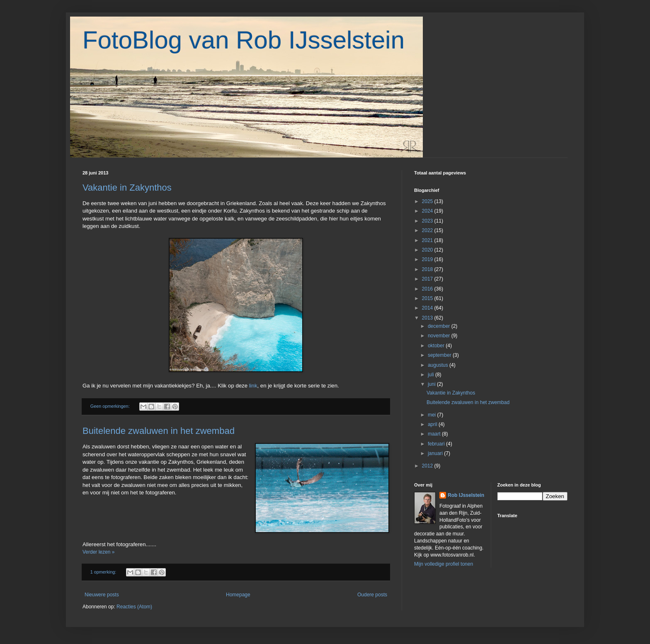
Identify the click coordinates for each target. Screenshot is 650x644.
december (440, 326)
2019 (428, 259)
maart (435, 434)
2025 (428, 201)
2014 (428, 308)
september (440, 355)
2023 (428, 221)
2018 (428, 269)
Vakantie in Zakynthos (127, 188)
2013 (428, 318)
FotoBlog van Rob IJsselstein (244, 40)
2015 (428, 298)
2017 (428, 279)
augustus (439, 365)
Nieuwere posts (102, 595)
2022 (428, 230)
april (433, 424)
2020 (428, 250)
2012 (428, 466)
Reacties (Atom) (134, 607)
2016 (428, 289)
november (440, 336)
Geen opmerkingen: (111, 406)
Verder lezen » (98, 552)
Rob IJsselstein (466, 495)
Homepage (238, 595)
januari (436, 453)
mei (433, 415)
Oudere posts (372, 595)
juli (432, 375)
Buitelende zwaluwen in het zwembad (159, 431)
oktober (437, 346)
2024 (428, 211)
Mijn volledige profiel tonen (444, 564)
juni (432, 384)
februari (437, 444)
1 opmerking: (104, 572)
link (253, 386)
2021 (428, 240)
